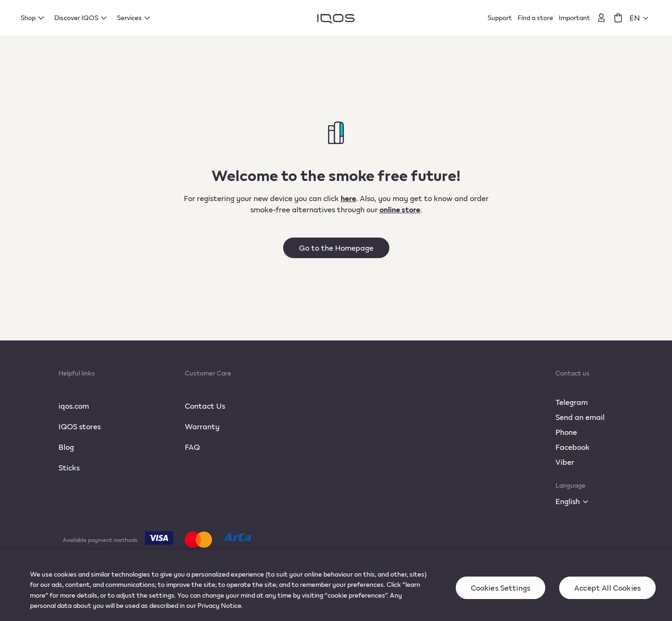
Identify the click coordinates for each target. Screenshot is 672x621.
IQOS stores (80, 426)
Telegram (572, 402)
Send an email (580, 417)
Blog (66, 447)
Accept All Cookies (607, 595)
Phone (566, 432)
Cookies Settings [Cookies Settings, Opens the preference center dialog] (501, 595)
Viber (565, 462)
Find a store (535, 18)
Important (574, 18)
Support (500, 18)
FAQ (192, 447)
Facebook (573, 447)
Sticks (69, 467)
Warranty (202, 426)
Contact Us (205, 406)
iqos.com (74, 406)
